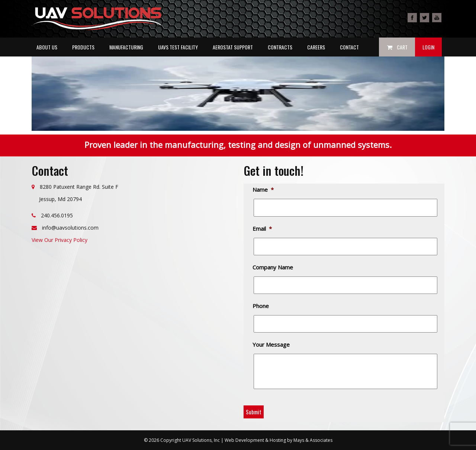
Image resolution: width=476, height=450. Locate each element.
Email (263, 229)
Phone (261, 306)
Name (264, 190)
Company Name (273, 267)
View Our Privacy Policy (59, 240)
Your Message (272, 345)
